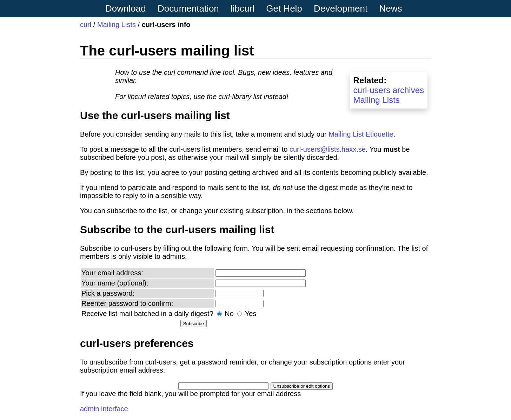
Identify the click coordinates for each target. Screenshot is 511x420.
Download (126, 8)
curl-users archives (389, 90)
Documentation (188, 8)
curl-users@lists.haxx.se (328, 149)
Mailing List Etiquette (361, 134)
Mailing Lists (117, 25)
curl (86, 25)
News (391, 8)
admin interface (104, 409)
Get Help (284, 8)
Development (341, 8)
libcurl (243, 8)
